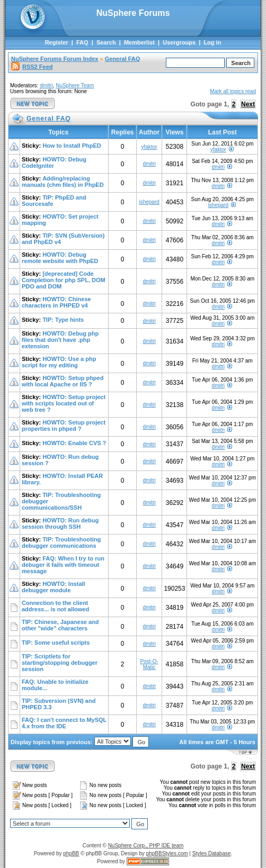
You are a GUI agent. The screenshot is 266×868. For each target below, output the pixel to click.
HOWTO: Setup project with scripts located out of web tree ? (64, 403)
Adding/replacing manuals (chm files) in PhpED (63, 182)
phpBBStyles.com (167, 853)
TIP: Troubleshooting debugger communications (61, 542)
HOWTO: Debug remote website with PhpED (60, 258)
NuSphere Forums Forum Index (55, 59)
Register (57, 42)
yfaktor (149, 147)
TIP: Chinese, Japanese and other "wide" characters (60, 625)
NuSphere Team (75, 85)
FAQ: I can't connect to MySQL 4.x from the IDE (64, 723)
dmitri (46, 85)
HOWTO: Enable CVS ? (74, 443)
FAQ (82, 42)
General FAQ (123, 59)
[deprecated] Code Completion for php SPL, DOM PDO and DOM (64, 280)
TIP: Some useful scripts (56, 643)
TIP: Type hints (63, 320)
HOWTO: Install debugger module (54, 587)
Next (248, 104)
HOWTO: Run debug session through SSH (60, 523)
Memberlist (139, 42)
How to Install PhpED (72, 146)
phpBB (71, 853)
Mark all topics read (233, 91)
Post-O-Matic (149, 664)
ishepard (149, 202)
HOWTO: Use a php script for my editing (59, 362)
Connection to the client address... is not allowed (55, 606)
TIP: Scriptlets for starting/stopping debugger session (60, 663)
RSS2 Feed (32, 67)
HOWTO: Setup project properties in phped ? (64, 426)
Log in (212, 42)
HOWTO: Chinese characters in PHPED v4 (56, 302)
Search (106, 42)
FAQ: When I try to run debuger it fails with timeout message (63, 565)
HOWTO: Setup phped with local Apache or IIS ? (63, 381)
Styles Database (212, 853)
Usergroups (179, 42)
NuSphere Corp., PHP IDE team (146, 846)
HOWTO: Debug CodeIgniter (54, 162)
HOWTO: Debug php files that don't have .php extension (60, 340)
